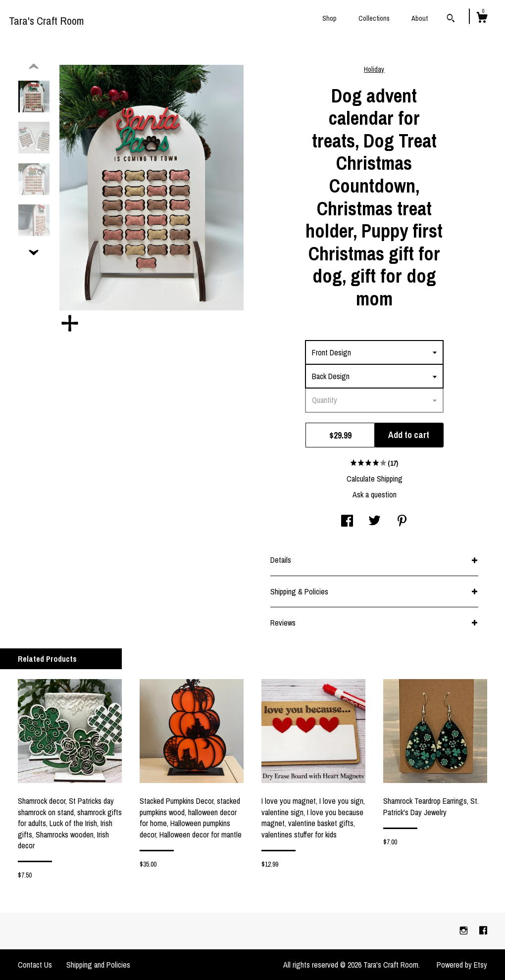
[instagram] (465, 931)
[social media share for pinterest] (402, 522)
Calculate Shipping (375, 479)
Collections (374, 18)
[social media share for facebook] (347, 522)
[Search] (451, 19)
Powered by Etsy (462, 965)
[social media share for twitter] (375, 522)
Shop (329, 18)
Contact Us (35, 965)
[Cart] (482, 19)
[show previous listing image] (34, 67)
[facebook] (483, 931)
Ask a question (375, 494)
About (420, 18)
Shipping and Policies (98, 965)
